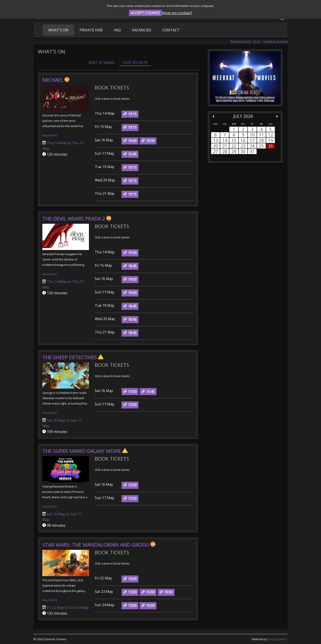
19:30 (130, 253)
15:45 (130, 154)
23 (243, 146)
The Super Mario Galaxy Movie (85, 451)
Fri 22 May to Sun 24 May (67, 607)
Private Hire (91, 30)
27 (216, 151)
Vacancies (142, 30)
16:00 (130, 141)
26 (271, 146)
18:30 (148, 141)
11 (261, 135)
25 (261, 146)
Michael (56, 80)
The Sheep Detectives (73, 357)
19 (271, 140)
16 (243, 140)
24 (252, 146)
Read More (50, 135)
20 (216, 146)
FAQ (117, 30)
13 (216, 140)
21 (225, 146)
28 (225, 151)
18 (261, 140)
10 (252, 135)
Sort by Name (102, 63)
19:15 (130, 114)
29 (234, 151)
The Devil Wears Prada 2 (77, 219)
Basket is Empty (241, 41)
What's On (58, 30)
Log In (257, 41)
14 (225, 140)
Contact (171, 30)
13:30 (130, 485)
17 (252, 140)
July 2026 (243, 116)
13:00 (130, 392)
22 (234, 146)
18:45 (130, 266)
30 (243, 151)
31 (252, 151)
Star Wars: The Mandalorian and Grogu (99, 545)
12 (271, 135)
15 (234, 140)
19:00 (130, 279)
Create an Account (275, 41)
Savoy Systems (277, 639)
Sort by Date (135, 63)
